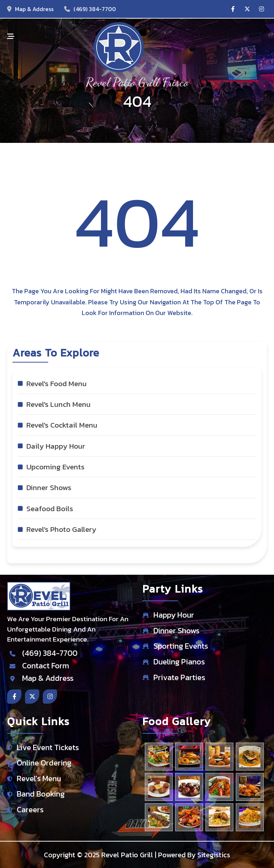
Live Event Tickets (48, 748)
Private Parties (179, 678)
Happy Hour (174, 615)
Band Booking (41, 794)
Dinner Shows (176, 631)
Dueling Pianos (179, 662)
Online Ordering (44, 763)
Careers (30, 810)
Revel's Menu (39, 779)
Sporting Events (181, 646)
